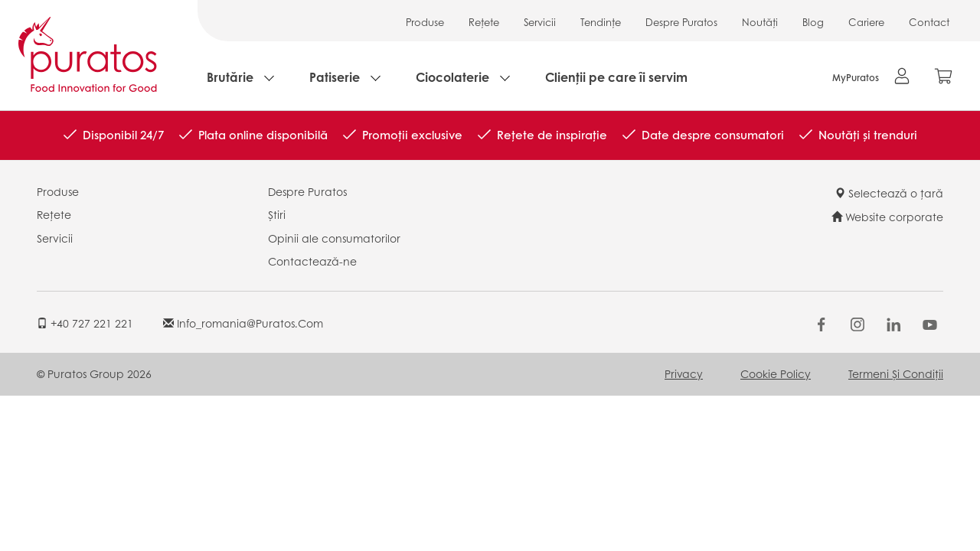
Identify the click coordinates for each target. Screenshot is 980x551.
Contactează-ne (312, 261)
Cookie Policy (776, 373)
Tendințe (601, 22)
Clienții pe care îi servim (616, 77)
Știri (277, 214)
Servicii (540, 22)
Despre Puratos (681, 22)
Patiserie (335, 77)
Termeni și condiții (896, 373)
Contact (929, 22)
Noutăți (760, 22)
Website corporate (887, 217)
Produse (425, 22)
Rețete (484, 22)
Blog (813, 22)
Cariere (866, 22)
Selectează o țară (889, 193)
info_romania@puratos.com (243, 323)
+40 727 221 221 (85, 323)
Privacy (684, 373)
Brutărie (230, 77)
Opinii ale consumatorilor (334, 238)
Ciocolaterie (452, 77)
